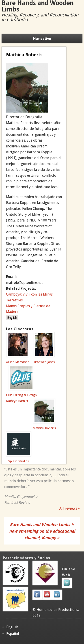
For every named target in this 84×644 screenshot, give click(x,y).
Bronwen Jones (44, 362)
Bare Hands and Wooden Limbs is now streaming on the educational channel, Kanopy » (42, 531)
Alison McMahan (18, 362)
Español (13, 634)
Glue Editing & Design (21, 395)
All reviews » (70, 508)
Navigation (42, 38)
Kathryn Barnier (17, 401)
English (12, 318)
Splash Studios (18, 461)
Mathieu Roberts (44, 428)
